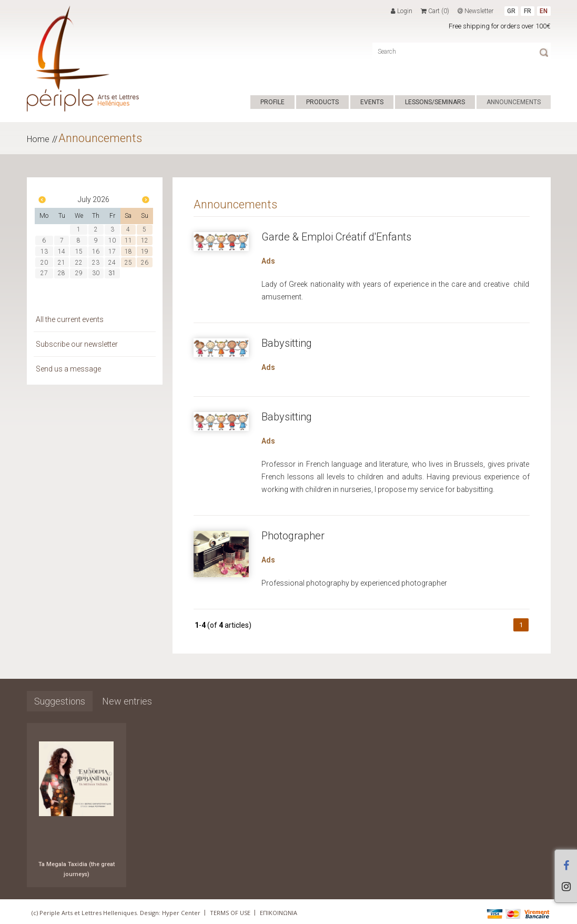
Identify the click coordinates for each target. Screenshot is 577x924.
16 (96, 252)
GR (511, 11)
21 (62, 263)
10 (112, 240)
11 (128, 240)
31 (112, 273)
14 (62, 252)
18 (128, 252)
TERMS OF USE (230, 913)
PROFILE (272, 102)
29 (79, 273)
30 (96, 273)
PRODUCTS (322, 102)
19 (145, 252)
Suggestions (60, 701)
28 (62, 273)
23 (96, 263)
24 (112, 263)
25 (128, 263)
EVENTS (372, 102)
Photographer (293, 536)
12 (145, 240)
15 (79, 252)
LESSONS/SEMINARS (435, 102)
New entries (127, 701)
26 (145, 263)
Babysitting (287, 343)
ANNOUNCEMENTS (514, 102)
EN (544, 11)
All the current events (70, 319)
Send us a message (68, 369)
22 (79, 263)
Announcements (100, 138)
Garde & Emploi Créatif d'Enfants (336, 237)
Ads (268, 261)
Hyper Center (181, 913)
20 (44, 263)
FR (528, 11)
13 (44, 252)
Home (38, 139)
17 (112, 252)
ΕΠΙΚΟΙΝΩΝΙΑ (279, 913)
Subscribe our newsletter (77, 344)
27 (44, 273)
